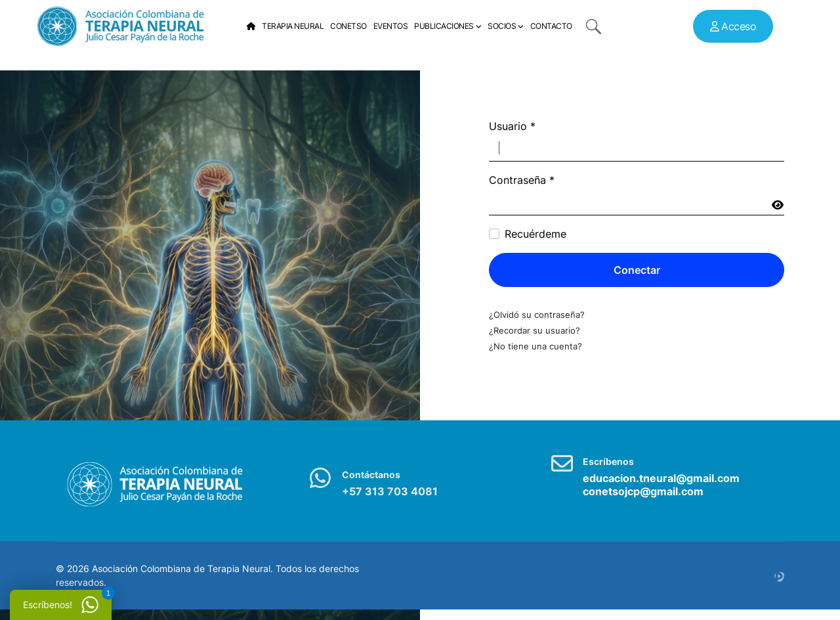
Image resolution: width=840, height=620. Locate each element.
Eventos (391, 26)
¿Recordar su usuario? (535, 330)
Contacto (551, 26)
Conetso (348, 26)
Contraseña (522, 180)
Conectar (637, 270)
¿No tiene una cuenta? (535, 346)
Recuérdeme (535, 234)
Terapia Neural (293, 26)
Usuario (512, 126)
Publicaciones (444, 26)
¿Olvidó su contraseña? (537, 315)
